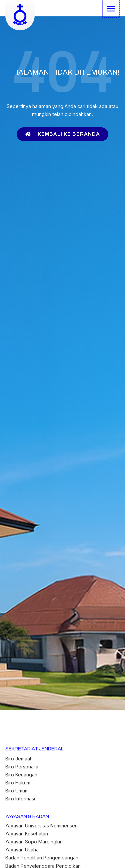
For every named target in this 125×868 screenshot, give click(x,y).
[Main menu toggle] (111, 8)
